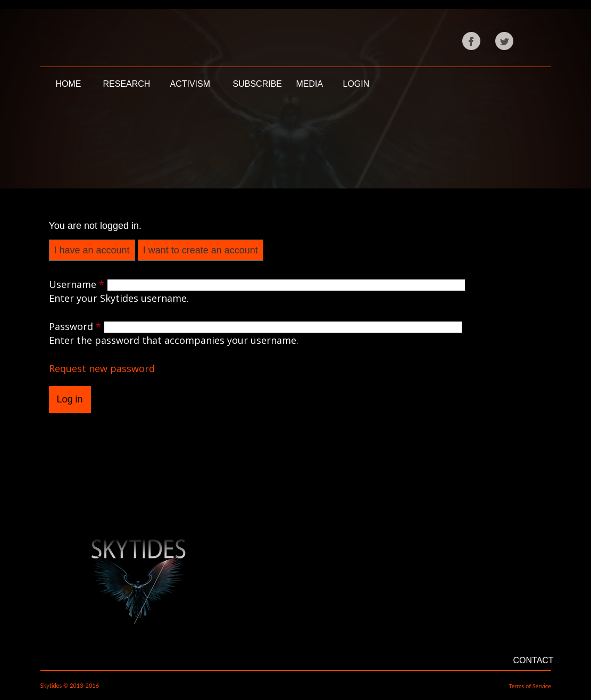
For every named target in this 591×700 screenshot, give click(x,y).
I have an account (92, 250)
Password (75, 326)
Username (77, 284)
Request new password (102, 368)
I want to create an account (201, 250)
